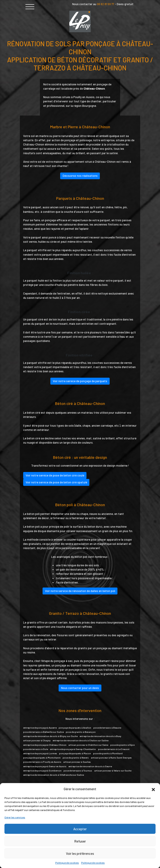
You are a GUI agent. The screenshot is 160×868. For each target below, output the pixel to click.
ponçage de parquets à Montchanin (42, 758)
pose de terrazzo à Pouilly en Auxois (42, 762)
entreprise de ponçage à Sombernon (42, 771)
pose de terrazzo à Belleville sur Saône (43, 732)
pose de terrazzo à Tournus (78, 771)
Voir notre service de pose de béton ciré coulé (55, 475)
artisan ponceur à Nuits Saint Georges (111, 758)
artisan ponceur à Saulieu (77, 762)
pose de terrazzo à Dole (36, 749)
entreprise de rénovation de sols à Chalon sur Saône (80, 740)
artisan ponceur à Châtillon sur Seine (88, 745)
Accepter (80, 829)
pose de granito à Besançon (81, 732)
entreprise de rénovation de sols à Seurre (90, 766)
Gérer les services (15, 817)
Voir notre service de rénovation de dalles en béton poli (80, 591)
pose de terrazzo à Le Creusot (114, 749)
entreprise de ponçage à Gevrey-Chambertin (73, 749)
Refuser (80, 841)
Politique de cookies (67, 863)
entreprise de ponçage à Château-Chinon (45, 745)
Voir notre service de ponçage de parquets (80, 381)
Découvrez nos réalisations (80, 176)
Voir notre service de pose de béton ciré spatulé (56, 482)
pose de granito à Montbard (108, 753)
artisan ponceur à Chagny (37, 740)
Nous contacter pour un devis (80, 688)
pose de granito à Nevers (76, 758)
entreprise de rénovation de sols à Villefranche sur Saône (53, 775)
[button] (153, 789)
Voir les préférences (80, 853)
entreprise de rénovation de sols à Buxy (100, 736)
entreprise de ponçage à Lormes (40, 753)
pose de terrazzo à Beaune (107, 728)
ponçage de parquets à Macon (75, 753)
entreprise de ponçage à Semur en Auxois (45, 766)
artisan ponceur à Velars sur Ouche (113, 771)
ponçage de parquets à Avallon (75, 728)
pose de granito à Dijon (123, 745)
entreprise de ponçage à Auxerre (40, 728)
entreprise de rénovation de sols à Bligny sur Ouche (50, 736)
